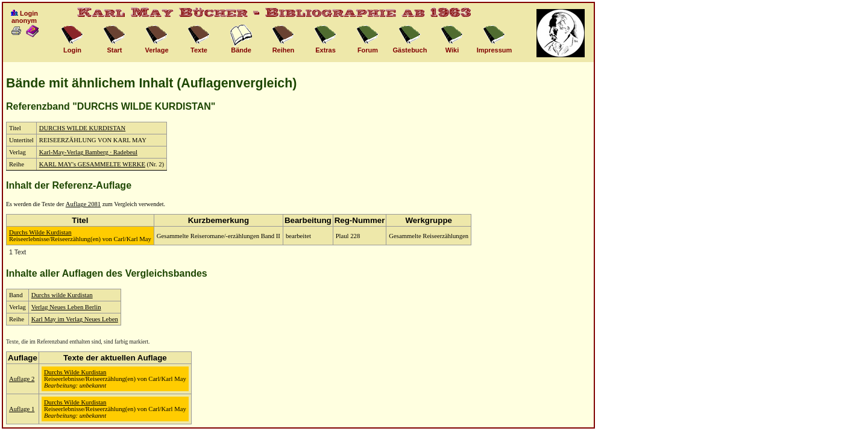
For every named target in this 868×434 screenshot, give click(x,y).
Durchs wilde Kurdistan (62, 295)
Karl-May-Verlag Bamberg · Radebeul (88, 152)
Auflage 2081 (83, 204)
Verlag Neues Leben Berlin (66, 307)
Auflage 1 (22, 409)
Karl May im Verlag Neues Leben (75, 319)
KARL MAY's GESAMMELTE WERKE (92, 164)
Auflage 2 (22, 379)
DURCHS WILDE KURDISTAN (82, 128)
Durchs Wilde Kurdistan (40, 232)
